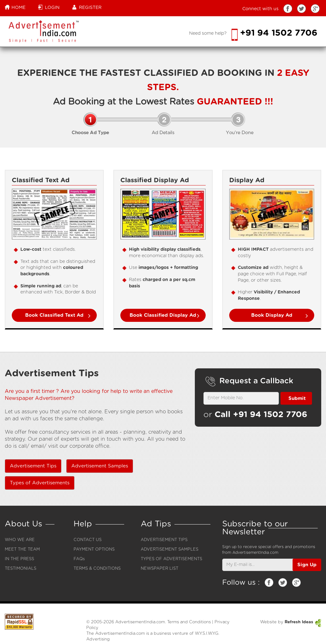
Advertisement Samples (100, 466)
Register (87, 7)
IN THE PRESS (19, 559)
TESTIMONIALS (21, 569)
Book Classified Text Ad (54, 315)
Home (15, 7)
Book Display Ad (272, 315)
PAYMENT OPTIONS (94, 550)
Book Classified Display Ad (163, 315)
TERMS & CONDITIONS (97, 569)
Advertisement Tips (33, 466)
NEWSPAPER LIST (159, 569)
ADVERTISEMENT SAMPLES (170, 550)
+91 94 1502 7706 (274, 33)
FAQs (79, 559)
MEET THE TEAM (22, 550)
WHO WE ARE (20, 540)
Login (49, 7)
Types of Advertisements (40, 483)
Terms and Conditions (189, 622)
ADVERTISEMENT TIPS (164, 540)
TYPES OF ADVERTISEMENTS (171, 559)
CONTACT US (88, 540)
